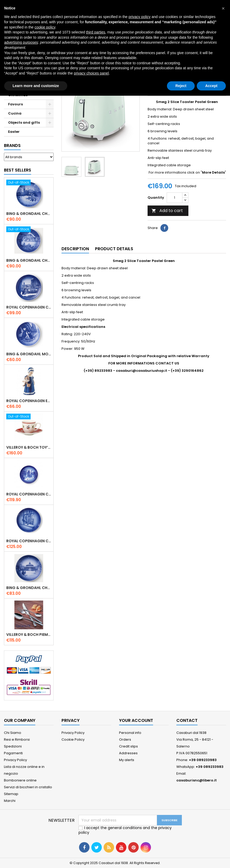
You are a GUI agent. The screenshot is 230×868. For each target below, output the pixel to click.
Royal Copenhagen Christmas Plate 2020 (29, 307)
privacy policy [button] (139, 17)
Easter (14, 132)
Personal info (130, 733)
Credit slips (128, 746)
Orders (125, 739)
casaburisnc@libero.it (197, 780)
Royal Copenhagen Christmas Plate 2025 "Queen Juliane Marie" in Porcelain (29, 541)
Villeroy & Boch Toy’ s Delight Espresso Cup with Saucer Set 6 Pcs (29, 447)
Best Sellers (18, 170)
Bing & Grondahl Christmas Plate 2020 (29, 214)
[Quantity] (175, 198)
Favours (15, 104)
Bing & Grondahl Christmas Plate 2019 (29, 260)
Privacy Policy (15, 760)
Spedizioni (13, 746)
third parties (96, 32)
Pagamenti (13, 753)
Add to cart (167, 211)
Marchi (10, 801)
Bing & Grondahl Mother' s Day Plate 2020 (29, 354)
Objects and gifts (24, 122)
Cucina (15, 113)
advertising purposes (21, 42)
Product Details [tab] (114, 249)
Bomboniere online (20, 780)
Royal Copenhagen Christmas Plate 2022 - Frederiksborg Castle (29, 494)
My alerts (127, 760)
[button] (223, 8)
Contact (187, 720)
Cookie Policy (73, 739)
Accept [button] (211, 86)
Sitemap (11, 794)
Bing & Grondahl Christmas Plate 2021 (29, 588)
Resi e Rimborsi (17, 739)
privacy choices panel (91, 73)
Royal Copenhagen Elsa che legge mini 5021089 (29, 401)
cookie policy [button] (45, 27)
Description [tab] (75, 249)
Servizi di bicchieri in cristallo (28, 787)
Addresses (128, 753)
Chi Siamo (13, 733)
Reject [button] (181, 86)
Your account (136, 720)
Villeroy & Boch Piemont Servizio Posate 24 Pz (29, 635)
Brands (12, 145)
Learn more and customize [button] (36, 86)
